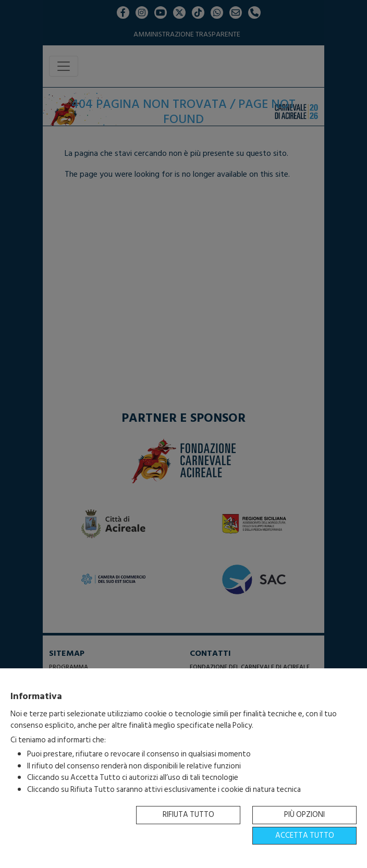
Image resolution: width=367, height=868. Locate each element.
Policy (242, 725)
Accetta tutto (305, 835)
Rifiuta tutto (188, 815)
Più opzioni (304, 815)
